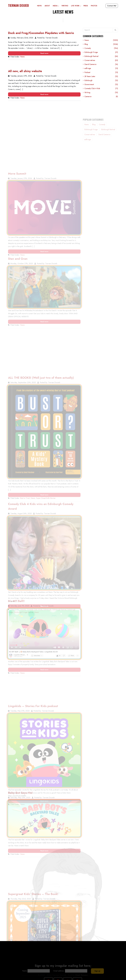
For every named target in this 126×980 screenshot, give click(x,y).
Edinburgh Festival (101, 57)
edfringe (101, 69)
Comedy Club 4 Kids (101, 90)
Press (86, 6)
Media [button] (56, 6)
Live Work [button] (77, 6)
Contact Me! (112, 6)
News (39, 6)
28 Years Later (101, 78)
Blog (101, 45)
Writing (65, 6)
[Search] (115, 30)
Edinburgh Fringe (101, 53)
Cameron (101, 98)
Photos (94, 6)
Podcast (101, 74)
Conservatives (101, 61)
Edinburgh (101, 82)
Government (101, 86)
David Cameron (101, 65)
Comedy (101, 49)
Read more (44, 54)
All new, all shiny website (25, 72)
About (47, 6)
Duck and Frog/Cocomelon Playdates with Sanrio (41, 33)
